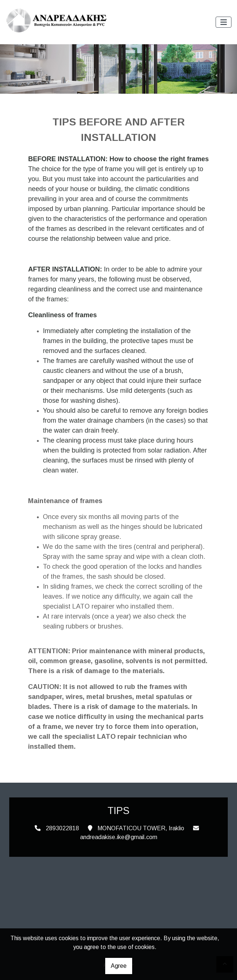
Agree (119, 966)
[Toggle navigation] (224, 22)
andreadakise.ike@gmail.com (119, 837)
